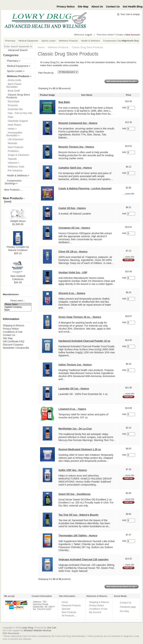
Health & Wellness (90, 41)
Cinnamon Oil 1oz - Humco (74, 228)
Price (129, 95)
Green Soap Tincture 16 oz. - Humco (80, 317)
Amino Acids (14, 80)
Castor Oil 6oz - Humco (72, 208)
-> (19, 76)
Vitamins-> (13, 163)
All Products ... (69, 616)
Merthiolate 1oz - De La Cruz (75, 429)
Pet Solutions (14, 171)
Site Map (83, 7)
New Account (133, 35)
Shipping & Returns (14, 325)
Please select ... (18, 301)
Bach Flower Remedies (14, 85)
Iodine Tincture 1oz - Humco (75, 365)
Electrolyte (13, 101)
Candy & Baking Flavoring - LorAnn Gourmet (85, 188)
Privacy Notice (66, 7)
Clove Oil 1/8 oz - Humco (73, 252)
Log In (89, 35)
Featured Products (71, 605)
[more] (7, 202)
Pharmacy (10, 41)
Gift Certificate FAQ (14, 341)
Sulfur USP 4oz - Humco (73, 470)
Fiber (10, 117)
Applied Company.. (18, 307)
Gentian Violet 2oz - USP (73, 272)
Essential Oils (15, 109)
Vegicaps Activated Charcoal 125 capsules (84, 559)
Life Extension (15, 139)
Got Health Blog (133, 7)
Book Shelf (13, 91)
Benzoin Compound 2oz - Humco (78, 123)
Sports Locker (48, 41)
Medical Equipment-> (19, 66)
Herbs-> (12, 129)
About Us (97, 7)
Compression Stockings (115, 41)
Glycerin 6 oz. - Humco (72, 293)
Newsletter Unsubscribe (16, 348)
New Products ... (13, 190)
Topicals (12, 159)
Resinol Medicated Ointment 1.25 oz (80, 449)
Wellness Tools (15, 167)
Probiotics (13, 151)
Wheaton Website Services (38, 630)
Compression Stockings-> (13, 182)
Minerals (12, 143)
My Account (95, 612)
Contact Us (113, 7)
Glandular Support (17, 121)
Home (41, 47)
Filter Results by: (46, 73)
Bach (18, 310)
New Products (15, 147)
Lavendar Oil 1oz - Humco (74, 389)
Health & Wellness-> (18, 175)
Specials (66, 609)
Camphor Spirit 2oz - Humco (75, 168)
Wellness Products (68, 41)
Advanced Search (18, 50)
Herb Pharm (14, 125)
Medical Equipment (28, 41)
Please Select (18, 304)
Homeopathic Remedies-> (14, 134)
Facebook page (128, 607)
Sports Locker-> (16, 71)
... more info (129, 194)
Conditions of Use (13, 332)
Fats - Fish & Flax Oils (19, 113)
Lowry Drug (27, 628)
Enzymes (12, 105)
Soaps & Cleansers (18, 155)
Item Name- (87, 95)
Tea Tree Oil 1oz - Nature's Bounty (79, 515)
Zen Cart (52, 628)
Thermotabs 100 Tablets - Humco (78, 536)
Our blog (124, 611)
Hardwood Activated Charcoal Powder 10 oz (84, 341)
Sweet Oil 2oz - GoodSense (75, 494)
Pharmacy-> (14, 61)
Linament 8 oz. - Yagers (72, 409)
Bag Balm (64, 102)
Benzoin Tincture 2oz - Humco (76, 147)
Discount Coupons (13, 345)
